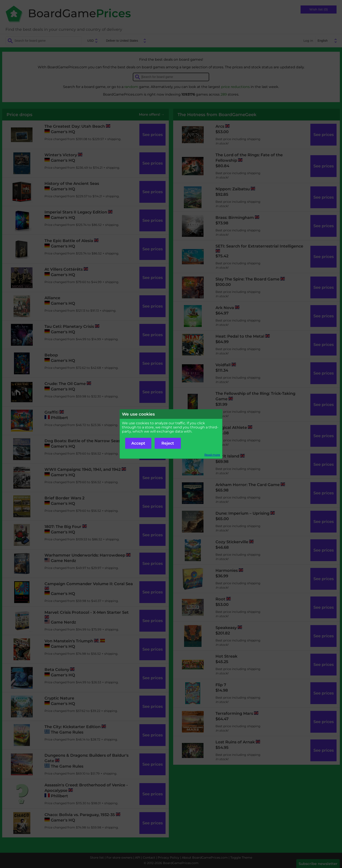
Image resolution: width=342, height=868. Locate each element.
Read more (212, 455)
